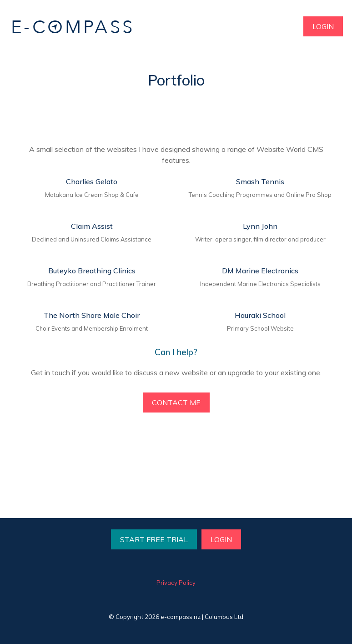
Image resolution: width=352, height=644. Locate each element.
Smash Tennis (260, 181)
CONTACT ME (176, 402)
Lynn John (260, 226)
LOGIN (323, 26)
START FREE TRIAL (154, 539)
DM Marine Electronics (260, 271)
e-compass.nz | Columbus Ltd (202, 617)
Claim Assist (92, 226)
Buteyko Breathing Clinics (92, 271)
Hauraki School (260, 315)
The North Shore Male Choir (92, 315)
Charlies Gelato (92, 181)
